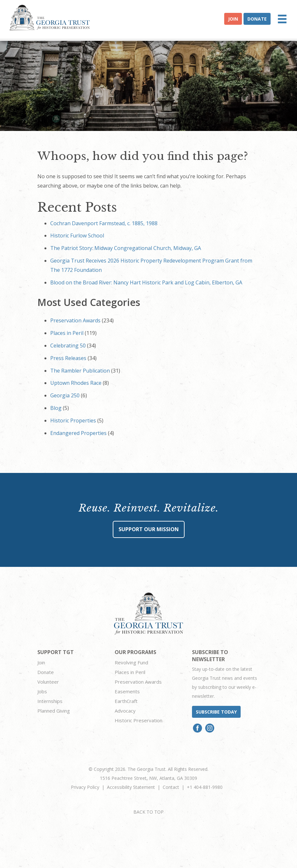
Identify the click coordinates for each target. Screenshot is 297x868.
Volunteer (48, 682)
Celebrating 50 (68, 346)
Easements (127, 691)
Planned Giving (54, 711)
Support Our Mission (149, 529)
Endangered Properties (78, 433)
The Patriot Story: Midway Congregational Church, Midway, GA (126, 248)
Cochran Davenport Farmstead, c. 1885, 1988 (104, 223)
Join (233, 19)
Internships (50, 701)
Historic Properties (73, 420)
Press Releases (68, 358)
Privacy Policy (85, 787)
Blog (56, 408)
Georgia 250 (65, 395)
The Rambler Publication (80, 371)
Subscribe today (216, 712)
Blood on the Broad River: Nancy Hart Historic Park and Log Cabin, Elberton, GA (146, 282)
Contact (171, 787)
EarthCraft (126, 701)
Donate (257, 19)
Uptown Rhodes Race (76, 383)
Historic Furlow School (77, 235)
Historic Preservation (139, 720)
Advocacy (125, 711)
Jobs (42, 691)
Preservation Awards (75, 320)
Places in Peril (67, 333)
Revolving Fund (131, 662)
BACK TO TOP (148, 812)
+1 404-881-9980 (205, 787)
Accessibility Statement (131, 787)
